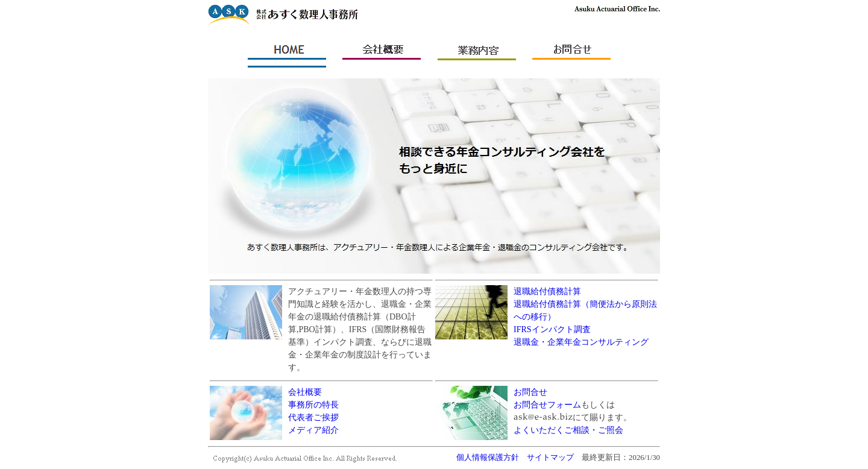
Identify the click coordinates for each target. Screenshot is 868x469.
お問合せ (530, 392)
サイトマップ (550, 458)
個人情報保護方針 (488, 458)
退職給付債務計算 (547, 291)
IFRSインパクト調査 (552, 329)
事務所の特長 (313, 405)
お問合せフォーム (547, 405)
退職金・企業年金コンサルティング (581, 342)
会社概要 (305, 392)
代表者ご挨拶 (313, 417)
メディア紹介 (313, 430)
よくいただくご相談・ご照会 (568, 430)
